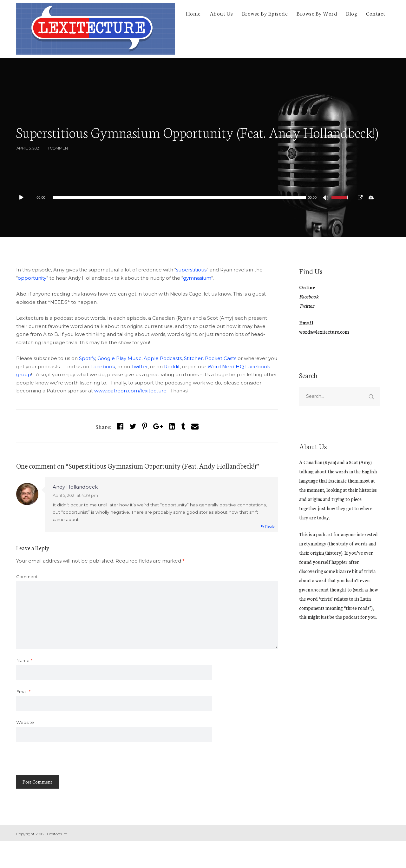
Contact (376, 13)
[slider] (179, 197)
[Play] (24, 197)
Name (24, 660)
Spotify (87, 358)
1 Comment (59, 148)
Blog (352, 13)
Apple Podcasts (163, 358)
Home (193, 13)
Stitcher (193, 358)
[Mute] (326, 198)
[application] (184, 197)
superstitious (191, 270)
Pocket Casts (221, 358)
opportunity (32, 278)
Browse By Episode (265, 13)
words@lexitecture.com (324, 332)
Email (23, 691)
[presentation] (64, 762)
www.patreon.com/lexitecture (130, 391)
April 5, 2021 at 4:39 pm (75, 495)
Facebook (103, 367)
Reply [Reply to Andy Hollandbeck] (270, 526)
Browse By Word (317, 13)
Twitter (140, 367)
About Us (221, 13)
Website (25, 722)
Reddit (172, 367)
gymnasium (197, 278)
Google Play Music (119, 358)
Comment (27, 577)
